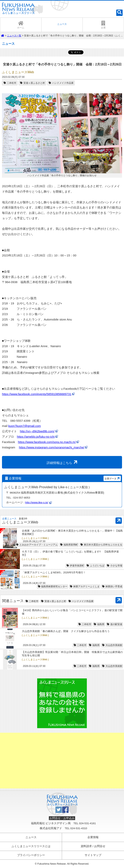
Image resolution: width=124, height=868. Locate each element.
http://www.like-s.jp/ (37, 502)
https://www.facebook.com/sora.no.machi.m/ (47, 442)
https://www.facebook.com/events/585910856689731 (37, 394)
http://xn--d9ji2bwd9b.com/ (37, 431)
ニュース (31, 837)
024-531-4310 (79, 828)
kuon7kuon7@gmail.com (24, 426)
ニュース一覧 (14, 36)
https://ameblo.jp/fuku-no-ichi (36, 437)
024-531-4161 (88, 823)
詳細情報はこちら (63, 462)
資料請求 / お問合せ (93, 846)
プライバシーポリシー (31, 855)
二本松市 (10, 83)
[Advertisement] (62, 761)
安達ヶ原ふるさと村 (32, 83)
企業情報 (93, 837)
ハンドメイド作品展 (61, 83)
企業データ (113, 478)
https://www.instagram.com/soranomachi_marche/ (52, 447)
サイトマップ (93, 855)
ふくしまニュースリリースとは (31, 846)
